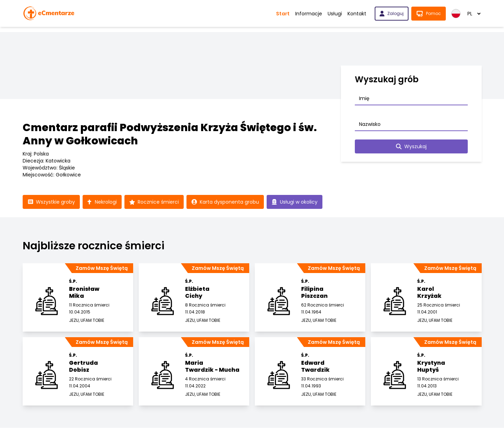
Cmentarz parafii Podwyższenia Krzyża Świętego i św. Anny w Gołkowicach (170, 134)
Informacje (309, 14)
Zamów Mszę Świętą (102, 268)
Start (283, 14)
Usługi (335, 14)
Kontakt (357, 14)
